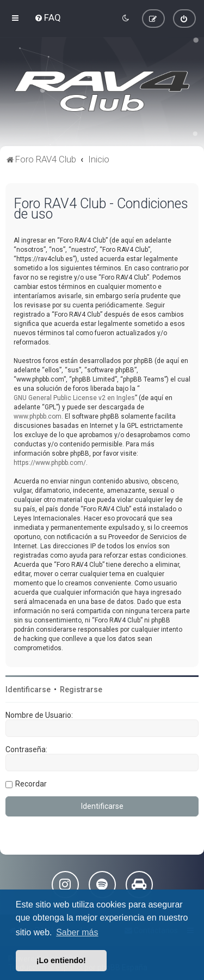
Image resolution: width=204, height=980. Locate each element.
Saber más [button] (77, 932)
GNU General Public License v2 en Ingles (74, 398)
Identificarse (28, 689)
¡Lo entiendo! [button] (61, 960)
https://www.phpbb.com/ (50, 463)
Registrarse (81, 689)
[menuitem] (48, 17)
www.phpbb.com (38, 416)
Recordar (31, 784)
